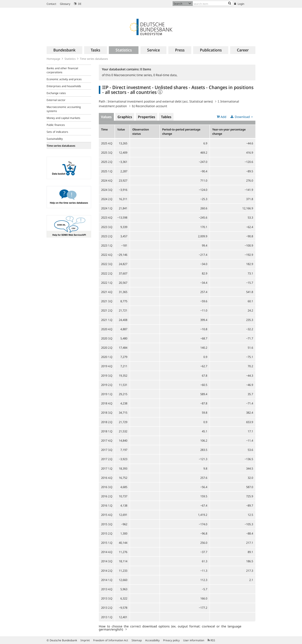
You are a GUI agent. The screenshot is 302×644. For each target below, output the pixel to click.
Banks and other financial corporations (62, 70)
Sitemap (137, 640)
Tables (166, 117)
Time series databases (94, 59)
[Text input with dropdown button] (213, 4)
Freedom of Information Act (111, 640)
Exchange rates (56, 93)
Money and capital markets (63, 118)
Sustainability (55, 139)
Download (242, 117)
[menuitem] (64, 50)
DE (78, 4)
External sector (56, 100)
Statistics (70, 59)
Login (239, 4)
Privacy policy (171, 640)
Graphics (125, 117)
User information (194, 640)
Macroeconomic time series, (132, 75)
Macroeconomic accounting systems (64, 109)
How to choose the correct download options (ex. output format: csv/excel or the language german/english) (170, 628)
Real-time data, (165, 75)
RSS (211, 640)
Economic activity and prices (64, 79)
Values (106, 117)
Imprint (85, 640)
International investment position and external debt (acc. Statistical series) (160, 101)
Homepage (53, 59)
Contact (51, 4)
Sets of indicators (57, 132)
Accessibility (152, 640)
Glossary (65, 4)
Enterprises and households (64, 86)
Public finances (56, 125)
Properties (147, 117)
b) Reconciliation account (150, 106)
